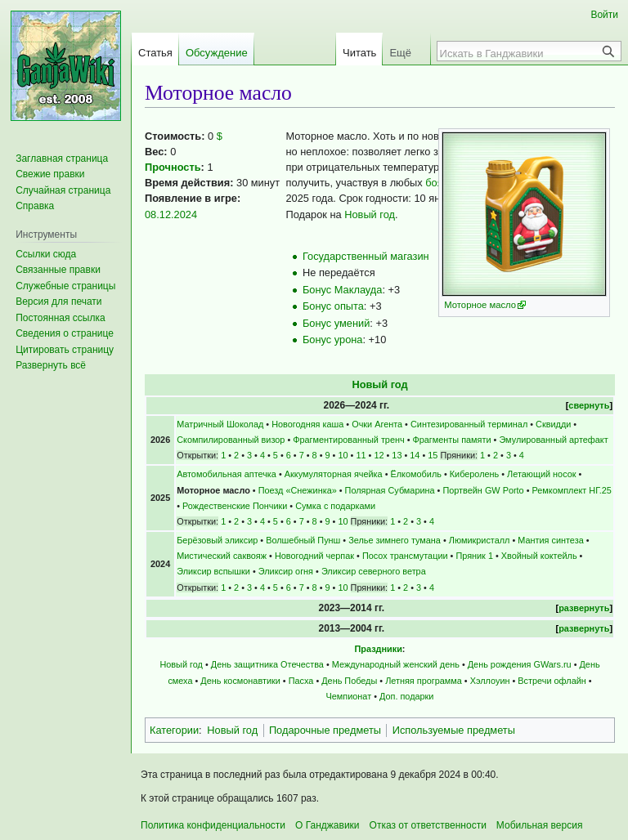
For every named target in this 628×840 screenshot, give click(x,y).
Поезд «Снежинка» (298, 490)
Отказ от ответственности (428, 825)
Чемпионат (349, 696)
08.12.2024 (171, 214)
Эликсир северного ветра (374, 571)
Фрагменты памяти (452, 440)
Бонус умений (336, 323)
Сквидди (553, 424)
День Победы (349, 681)
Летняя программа (424, 681)
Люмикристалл (480, 540)
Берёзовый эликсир (217, 540)
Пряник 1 (474, 556)
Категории (174, 730)
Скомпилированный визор (231, 440)
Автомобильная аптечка (227, 474)
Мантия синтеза (550, 540)
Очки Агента (377, 424)
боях (437, 183)
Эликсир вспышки (213, 571)
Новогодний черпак (314, 556)
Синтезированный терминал (469, 424)
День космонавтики (240, 681)
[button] (51, 365)
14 (415, 455)
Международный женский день (396, 664)
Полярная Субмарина (390, 490)
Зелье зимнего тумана (395, 540)
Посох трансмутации (405, 556)
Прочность (173, 167)
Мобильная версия (540, 825)
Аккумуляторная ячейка (334, 474)
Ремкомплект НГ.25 (572, 490)
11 (361, 455)
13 (397, 455)
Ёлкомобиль (416, 474)
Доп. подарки (406, 696)
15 (433, 455)
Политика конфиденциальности (213, 825)
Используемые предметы (454, 730)
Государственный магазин (366, 256)
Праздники (379, 649)
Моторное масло (480, 305)
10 (343, 455)
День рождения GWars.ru (520, 664)
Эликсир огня (286, 571)
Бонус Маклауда (342, 290)
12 (379, 455)
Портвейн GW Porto (483, 490)
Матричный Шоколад (220, 424)
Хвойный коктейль (539, 556)
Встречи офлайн (552, 681)
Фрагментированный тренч (348, 440)
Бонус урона (332, 340)
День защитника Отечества (267, 664)
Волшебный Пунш (303, 540)
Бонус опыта (333, 306)
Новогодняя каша (307, 424)
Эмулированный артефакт (553, 440)
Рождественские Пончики (235, 506)
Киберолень (475, 474)
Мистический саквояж (222, 556)
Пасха (301, 681)
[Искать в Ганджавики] (520, 53)
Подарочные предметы (325, 730)
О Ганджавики (327, 825)
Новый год (370, 214)
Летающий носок (541, 474)
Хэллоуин (490, 681)
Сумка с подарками (335, 506)
